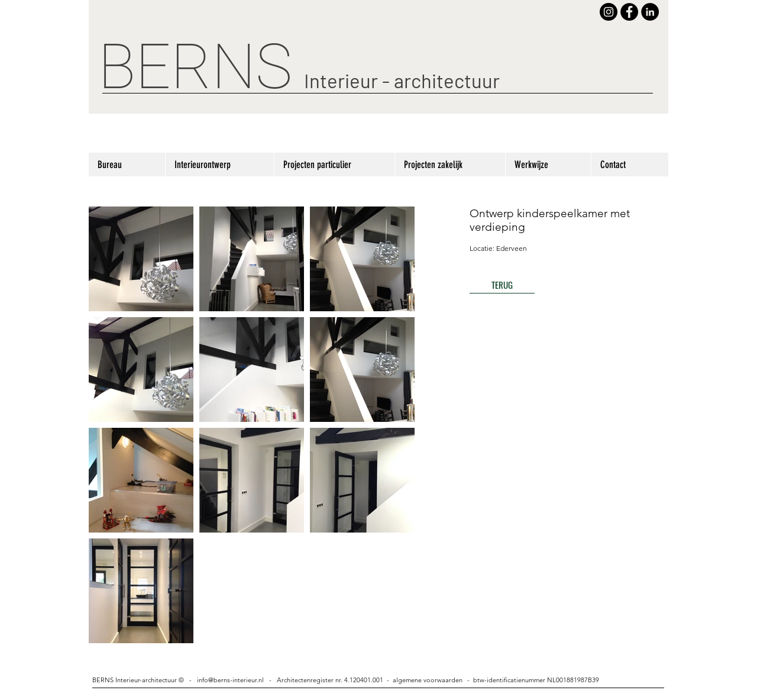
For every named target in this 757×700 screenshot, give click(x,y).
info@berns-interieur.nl (230, 680)
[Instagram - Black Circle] (609, 12)
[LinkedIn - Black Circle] (650, 12)
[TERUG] (502, 285)
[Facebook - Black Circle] (629, 12)
